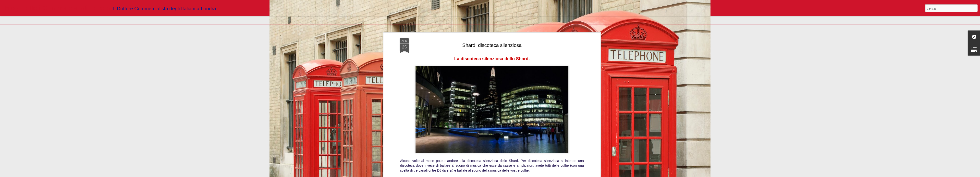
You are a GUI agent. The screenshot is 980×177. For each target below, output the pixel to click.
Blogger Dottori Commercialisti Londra (513, 28)
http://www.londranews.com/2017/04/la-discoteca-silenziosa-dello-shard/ (492, 21)
